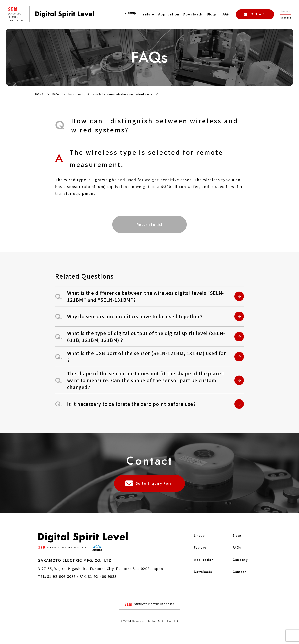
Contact (238, 579)
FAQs (225, 14)
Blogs (212, 14)
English (285, 11)
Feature (147, 14)
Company (239, 567)
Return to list (150, 225)
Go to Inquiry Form (150, 490)
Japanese (286, 18)
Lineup (198, 542)
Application (169, 14)
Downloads (193, 14)
